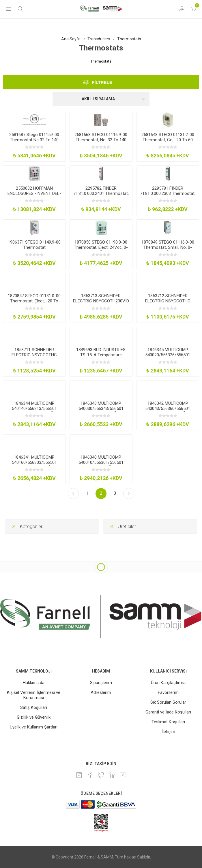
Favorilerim (168, 692)
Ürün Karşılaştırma (168, 683)
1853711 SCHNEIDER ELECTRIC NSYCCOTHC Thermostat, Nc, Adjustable (34, 355)
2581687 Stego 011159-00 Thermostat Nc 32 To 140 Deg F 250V (34, 140)
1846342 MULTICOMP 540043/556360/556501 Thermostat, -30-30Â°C (168, 408)
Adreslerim (101, 692)
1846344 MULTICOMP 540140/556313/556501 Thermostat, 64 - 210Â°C (34, 408)
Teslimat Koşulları (168, 722)
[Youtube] (123, 775)
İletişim (168, 732)
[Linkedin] (112, 775)
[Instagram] (79, 775)
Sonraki (129, 494)
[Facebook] (90, 775)
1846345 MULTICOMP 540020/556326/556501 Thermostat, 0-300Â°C (168, 355)
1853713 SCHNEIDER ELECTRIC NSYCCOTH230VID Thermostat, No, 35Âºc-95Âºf (101, 304)
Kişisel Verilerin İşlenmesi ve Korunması (34, 695)
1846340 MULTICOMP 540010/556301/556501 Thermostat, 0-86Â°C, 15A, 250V (101, 465)
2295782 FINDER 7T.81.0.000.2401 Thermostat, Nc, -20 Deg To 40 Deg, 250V (101, 193)
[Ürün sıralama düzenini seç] (101, 99)
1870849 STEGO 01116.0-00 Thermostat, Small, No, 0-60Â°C (168, 247)
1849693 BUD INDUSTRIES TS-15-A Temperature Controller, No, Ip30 (101, 355)
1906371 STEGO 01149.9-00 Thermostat (34, 245)
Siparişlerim (101, 683)
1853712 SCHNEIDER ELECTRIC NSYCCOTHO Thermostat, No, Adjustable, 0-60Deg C (168, 304)
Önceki (73, 494)
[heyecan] (101, 775)
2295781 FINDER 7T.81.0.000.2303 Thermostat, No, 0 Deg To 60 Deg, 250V (168, 193)
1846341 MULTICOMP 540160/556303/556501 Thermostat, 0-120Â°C (34, 462)
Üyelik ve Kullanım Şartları (34, 727)
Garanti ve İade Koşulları (168, 712)
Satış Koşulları (34, 707)
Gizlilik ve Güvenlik (34, 717)
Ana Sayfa (71, 39)
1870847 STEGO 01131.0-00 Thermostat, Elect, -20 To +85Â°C (34, 301)
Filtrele (102, 82)
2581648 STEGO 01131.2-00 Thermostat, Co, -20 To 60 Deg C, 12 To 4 (168, 140)
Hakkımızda (34, 683)
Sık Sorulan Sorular (168, 702)
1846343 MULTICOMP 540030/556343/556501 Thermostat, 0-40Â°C (101, 408)
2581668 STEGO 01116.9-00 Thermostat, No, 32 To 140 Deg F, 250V (101, 140)
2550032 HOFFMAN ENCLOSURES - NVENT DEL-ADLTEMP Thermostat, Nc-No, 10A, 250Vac (34, 196)
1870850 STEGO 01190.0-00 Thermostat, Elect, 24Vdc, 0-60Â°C (101, 247)
